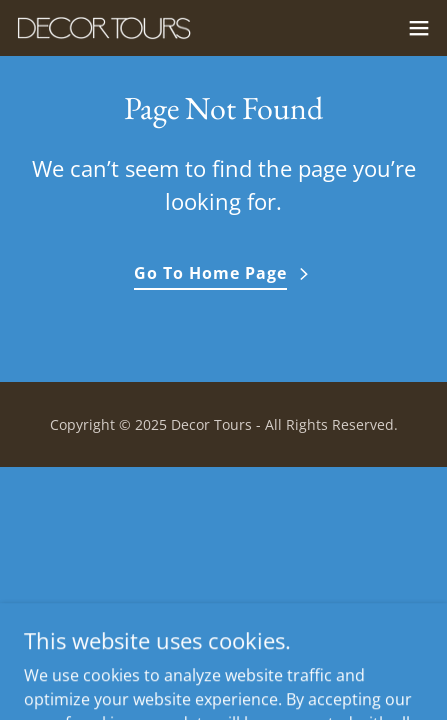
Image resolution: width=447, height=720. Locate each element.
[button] (419, 28)
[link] (104, 28)
